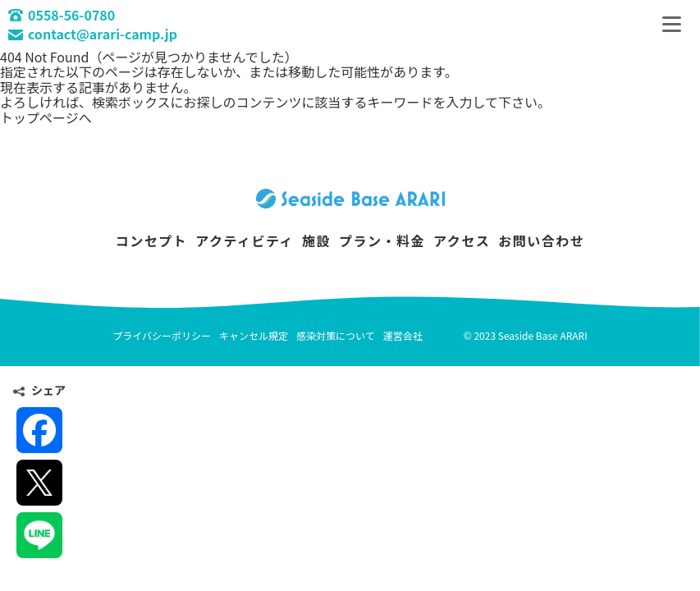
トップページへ (46, 117)
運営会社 (403, 335)
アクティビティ (245, 241)
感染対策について (336, 335)
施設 (316, 241)
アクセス (462, 241)
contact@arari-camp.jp (93, 34)
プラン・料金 (382, 241)
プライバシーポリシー (162, 335)
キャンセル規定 (254, 335)
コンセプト (152, 241)
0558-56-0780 (62, 15)
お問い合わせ (541, 241)
